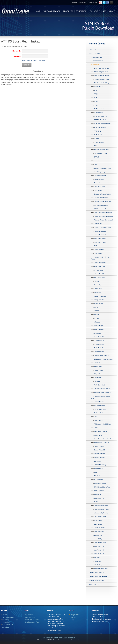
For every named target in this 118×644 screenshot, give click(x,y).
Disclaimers (72, 638)
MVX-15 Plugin (99, 326)
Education (6, 622)
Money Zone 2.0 (99, 300)
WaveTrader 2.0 (99, 546)
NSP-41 (96, 318)
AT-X (96, 146)
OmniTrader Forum (96, 572)
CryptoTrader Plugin (100, 176)
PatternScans (98, 366)
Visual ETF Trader (99, 528)
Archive (73, 617)
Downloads (95, 64)
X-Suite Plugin (98, 565)
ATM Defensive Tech (100, 109)
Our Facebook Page (32, 622)
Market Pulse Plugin (100, 296)
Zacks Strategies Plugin (101, 569)
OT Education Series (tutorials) (103, 359)
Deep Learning (98, 190)
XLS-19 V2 (97, 561)
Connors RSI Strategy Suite (102, 168)
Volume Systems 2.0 (100, 531)
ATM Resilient (98, 135)
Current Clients (8, 625)
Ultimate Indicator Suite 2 (102, 509)
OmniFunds (98, 333)
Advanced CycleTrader (101, 72)
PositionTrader (98, 370)
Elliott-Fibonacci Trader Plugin (103, 213)
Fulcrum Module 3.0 (100, 235)
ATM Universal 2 (99, 142)
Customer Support (97, 57)
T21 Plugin (97, 476)
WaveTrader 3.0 (99, 550)
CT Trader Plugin (99, 179)
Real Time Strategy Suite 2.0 (103, 392)
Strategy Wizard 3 (99, 450)
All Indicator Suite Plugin (101, 79)
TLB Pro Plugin (99, 480)
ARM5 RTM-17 (99, 87)
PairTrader (97, 363)
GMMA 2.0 (97, 246)
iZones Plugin (98, 285)
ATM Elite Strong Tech (101, 116)
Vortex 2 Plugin (99, 539)
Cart (44, 638)
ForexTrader (98, 224)
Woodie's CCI (98, 557)
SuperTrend (98, 461)
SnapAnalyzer (98, 435)
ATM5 (96, 101)
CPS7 (96, 164)
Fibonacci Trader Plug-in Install (103, 220)
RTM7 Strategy (99, 420)
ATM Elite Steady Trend (101, 120)
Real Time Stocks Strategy (102, 389)
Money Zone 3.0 (99, 303)
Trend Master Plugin (100, 483)
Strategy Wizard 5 (99, 457)
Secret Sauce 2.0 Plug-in (102, 443)
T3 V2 (96, 472)
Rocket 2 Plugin (99, 413)
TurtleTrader (98, 502)
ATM (95, 90)
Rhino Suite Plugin (100, 405)
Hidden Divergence (100, 263)
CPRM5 (96, 157)
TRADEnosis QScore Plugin (102, 487)
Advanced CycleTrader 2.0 (102, 75)
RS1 (95, 417)
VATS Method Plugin (100, 517)
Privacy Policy (63, 638)
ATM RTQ (97, 138)
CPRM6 (96, 161)
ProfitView (97, 381)
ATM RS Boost (98, 113)
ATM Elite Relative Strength (102, 124)
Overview (93, 49)
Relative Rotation (99, 402)
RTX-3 (96, 428)
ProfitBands (98, 378)
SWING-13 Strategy (100, 465)
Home (5, 615)
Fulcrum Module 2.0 (100, 231)
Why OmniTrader (8, 617)
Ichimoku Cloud (99, 270)
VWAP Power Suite (100, 543)
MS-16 (96, 307)
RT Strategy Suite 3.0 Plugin (103, 424)
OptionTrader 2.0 (99, 337)
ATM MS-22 (98, 131)
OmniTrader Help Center (101, 68)
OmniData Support (98, 61)
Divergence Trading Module (102, 194)
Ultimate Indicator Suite (101, 506)
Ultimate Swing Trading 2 (102, 355)
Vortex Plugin (98, 535)
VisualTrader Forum (97, 581)
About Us (6, 627)
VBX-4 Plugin (98, 524)
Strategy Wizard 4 (99, 454)
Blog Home (75, 615)
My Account (83, 2)
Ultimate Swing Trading (101, 513)
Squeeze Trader (99, 446)
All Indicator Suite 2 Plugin (102, 83)
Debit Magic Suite (99, 187)
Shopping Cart (93, 2)
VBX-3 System (98, 520)
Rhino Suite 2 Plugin (100, 409)
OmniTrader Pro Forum (98, 576)
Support (74, 2)
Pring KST (97, 374)
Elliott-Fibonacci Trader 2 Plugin (104, 216)
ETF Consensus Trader (101, 205)
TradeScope (98, 494)
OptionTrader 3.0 (99, 341)
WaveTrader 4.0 (99, 554)
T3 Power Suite (99, 468)
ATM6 (96, 105)
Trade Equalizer (99, 491)
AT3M (96, 94)
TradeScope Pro (99, 498)
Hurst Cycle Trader (100, 266)
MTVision (97, 322)
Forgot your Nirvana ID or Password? (35, 60)
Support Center (95, 53)
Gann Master (98, 253)
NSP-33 (96, 315)
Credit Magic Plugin (100, 172)
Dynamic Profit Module (101, 198)
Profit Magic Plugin (100, 385)
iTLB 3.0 (97, 281)
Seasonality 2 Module (100, 431)
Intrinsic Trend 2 (99, 274)
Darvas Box (98, 183)
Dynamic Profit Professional (102, 201)
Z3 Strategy (98, 292)
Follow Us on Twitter (32, 620)
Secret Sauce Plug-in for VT (102, 439)
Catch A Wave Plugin (100, 153)
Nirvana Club (94, 585)
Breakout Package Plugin (102, 150)
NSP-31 (96, 311)
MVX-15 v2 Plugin (99, 329)
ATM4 (96, 98)
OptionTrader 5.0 (99, 348)
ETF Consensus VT (100, 209)
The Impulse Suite (100, 278)
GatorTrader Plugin (100, 242)
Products (6, 620)
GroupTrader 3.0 (99, 250)
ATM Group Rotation (100, 127)
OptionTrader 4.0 (99, 344)
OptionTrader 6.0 (99, 352)
